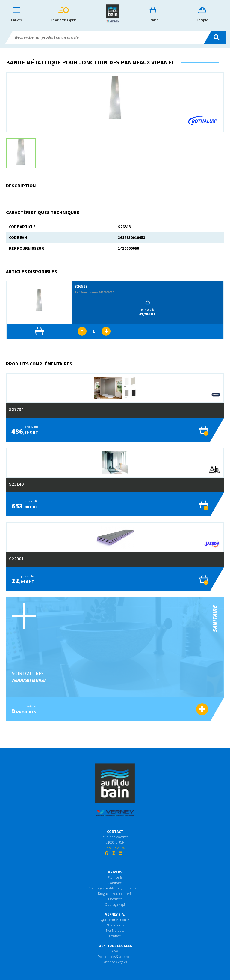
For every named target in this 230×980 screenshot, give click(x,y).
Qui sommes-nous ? (115, 920)
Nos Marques (115, 931)
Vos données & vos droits (115, 957)
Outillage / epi (115, 905)
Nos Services (115, 925)
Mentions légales (115, 962)
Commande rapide (63, 15)
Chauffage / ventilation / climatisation (115, 888)
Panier (153, 15)
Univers (16, 15)
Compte (202, 15)
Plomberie (115, 878)
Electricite (115, 899)
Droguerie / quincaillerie (115, 894)
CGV (115, 951)
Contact (115, 936)
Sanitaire (115, 883)
